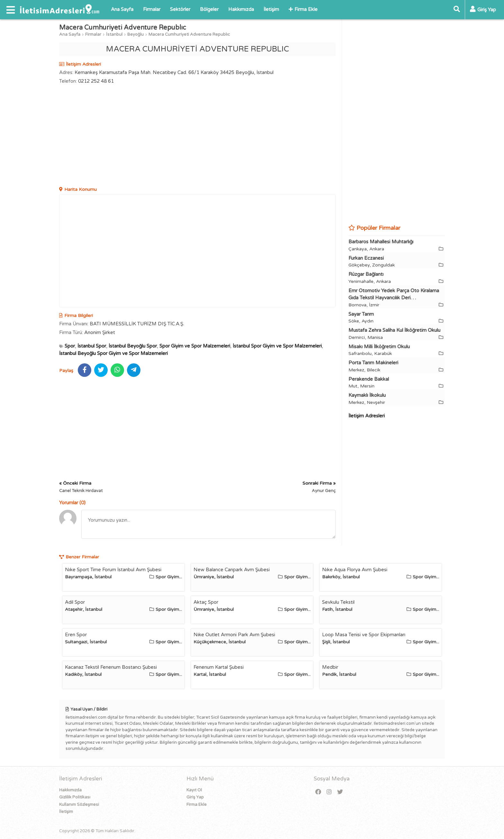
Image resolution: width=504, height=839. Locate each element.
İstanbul (114, 34)
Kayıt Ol (194, 790)
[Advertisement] (197, 136)
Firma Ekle (303, 9)
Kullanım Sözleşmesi (79, 805)
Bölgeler (209, 9)
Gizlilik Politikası (75, 797)
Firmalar (152, 9)
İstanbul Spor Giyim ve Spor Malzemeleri (277, 346)
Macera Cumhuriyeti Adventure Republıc (189, 34)
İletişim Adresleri (367, 416)
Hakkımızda (241, 9)
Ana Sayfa (122, 9)
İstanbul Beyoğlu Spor (133, 346)
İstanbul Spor (92, 346)
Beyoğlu (135, 34)
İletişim (271, 9)
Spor (70, 346)
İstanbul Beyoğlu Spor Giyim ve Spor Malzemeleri (113, 353)
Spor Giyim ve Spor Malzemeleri (195, 346)
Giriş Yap (195, 797)
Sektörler (180, 9)
